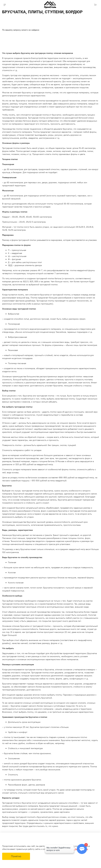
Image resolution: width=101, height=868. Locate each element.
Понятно (16, 856)
